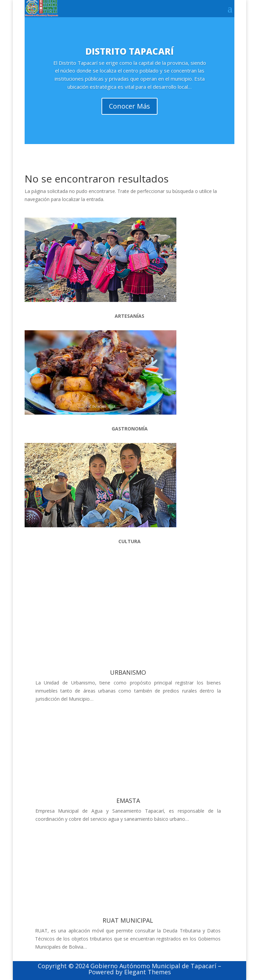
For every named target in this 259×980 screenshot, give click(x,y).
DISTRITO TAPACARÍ (129, 56)
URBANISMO (128, 672)
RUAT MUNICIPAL (128, 920)
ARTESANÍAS (129, 316)
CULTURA (129, 541)
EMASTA (128, 801)
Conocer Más (129, 111)
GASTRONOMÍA (130, 429)
